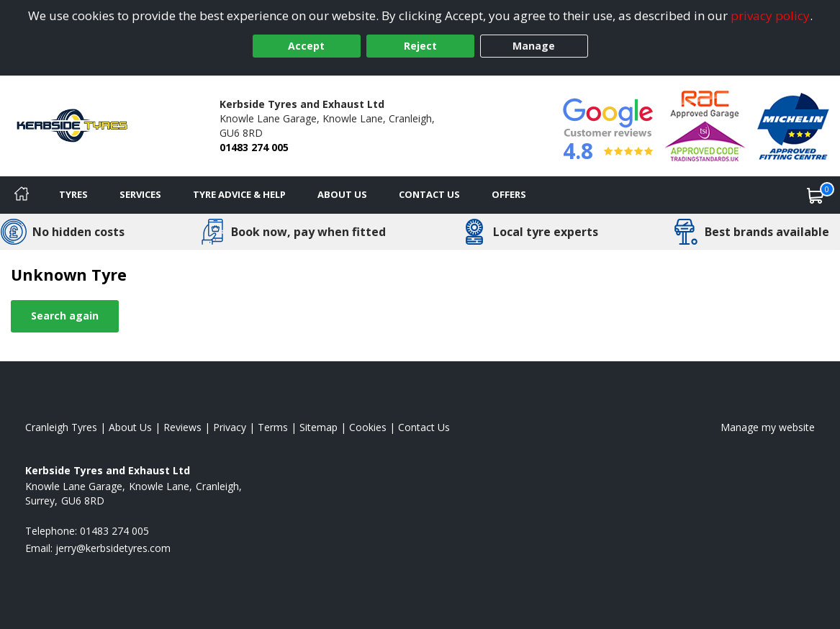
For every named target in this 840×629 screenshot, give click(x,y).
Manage (534, 46)
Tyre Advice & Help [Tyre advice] (239, 194)
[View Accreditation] (705, 125)
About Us (342, 194)
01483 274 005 (254, 147)
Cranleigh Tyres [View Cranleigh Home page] (61, 427)
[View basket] (816, 195)
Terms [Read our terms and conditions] (273, 427)
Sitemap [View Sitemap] (319, 427)
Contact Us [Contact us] (429, 194)
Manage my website (768, 427)
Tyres (73, 194)
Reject (420, 46)
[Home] (22, 195)
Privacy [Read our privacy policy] (230, 427)
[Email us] (113, 548)
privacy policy (770, 15)
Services (140, 194)
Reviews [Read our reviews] (182, 427)
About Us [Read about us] (130, 427)
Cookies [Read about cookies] (368, 427)
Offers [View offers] (509, 194)
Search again (65, 316)
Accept (306, 46)
